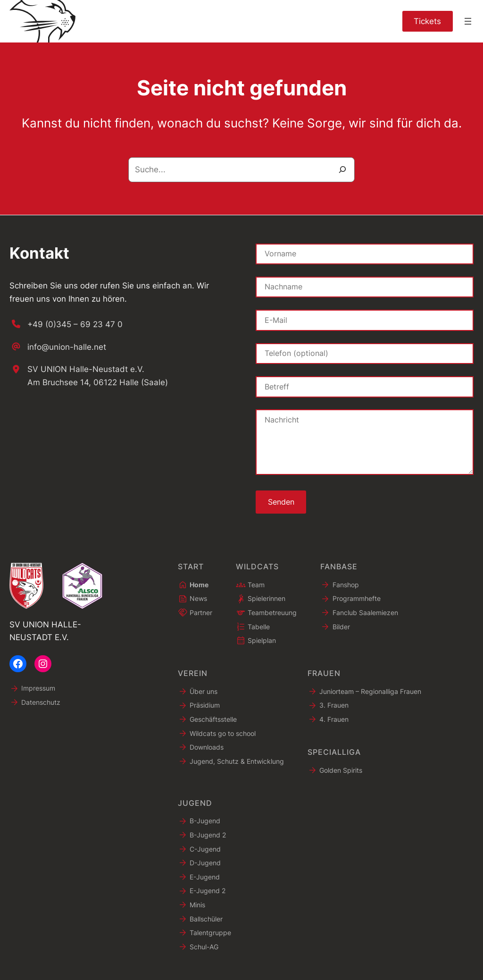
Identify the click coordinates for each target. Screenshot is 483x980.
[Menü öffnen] (468, 21)
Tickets (427, 21)
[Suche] (343, 170)
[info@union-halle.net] (58, 346)
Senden (281, 502)
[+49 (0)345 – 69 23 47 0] (66, 324)
